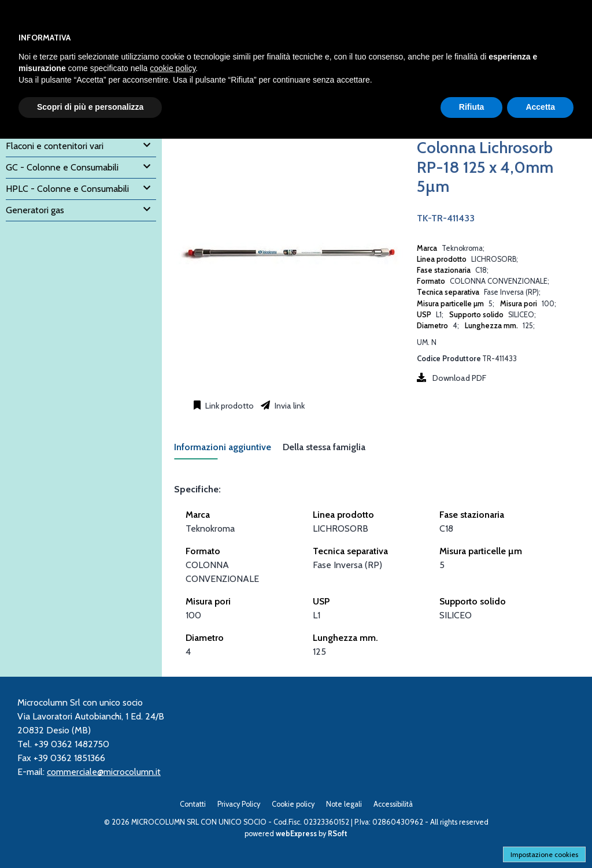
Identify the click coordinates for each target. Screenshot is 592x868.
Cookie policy (293, 804)
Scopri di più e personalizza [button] (90, 107)
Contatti (193, 804)
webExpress (296, 834)
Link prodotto (229, 406)
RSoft (338, 834)
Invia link (289, 406)
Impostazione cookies (544, 854)
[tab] (228, 450)
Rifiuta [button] (472, 107)
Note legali (344, 804)
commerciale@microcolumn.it (104, 772)
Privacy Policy (239, 804)
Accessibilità (393, 804)
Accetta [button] (540, 107)
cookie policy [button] (173, 68)
